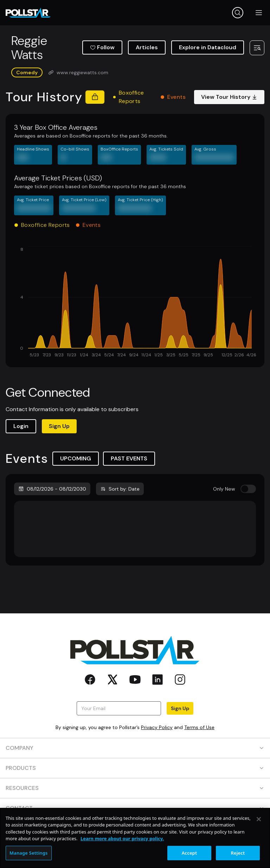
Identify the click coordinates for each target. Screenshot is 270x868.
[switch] (248, 489)
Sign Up (59, 426)
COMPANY (135, 748)
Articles (147, 47)
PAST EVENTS (129, 458)
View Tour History (229, 97)
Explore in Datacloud (208, 47)
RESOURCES (135, 788)
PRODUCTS (135, 768)
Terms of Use (199, 727)
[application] (135, 302)
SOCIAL (135, 828)
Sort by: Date (120, 489)
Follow (102, 47)
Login (21, 426)
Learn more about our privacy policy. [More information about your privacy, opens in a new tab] (122, 861)
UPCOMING (76, 458)
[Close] (259, 842)
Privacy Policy (157, 727)
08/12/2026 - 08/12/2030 (52, 489)
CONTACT (135, 808)
